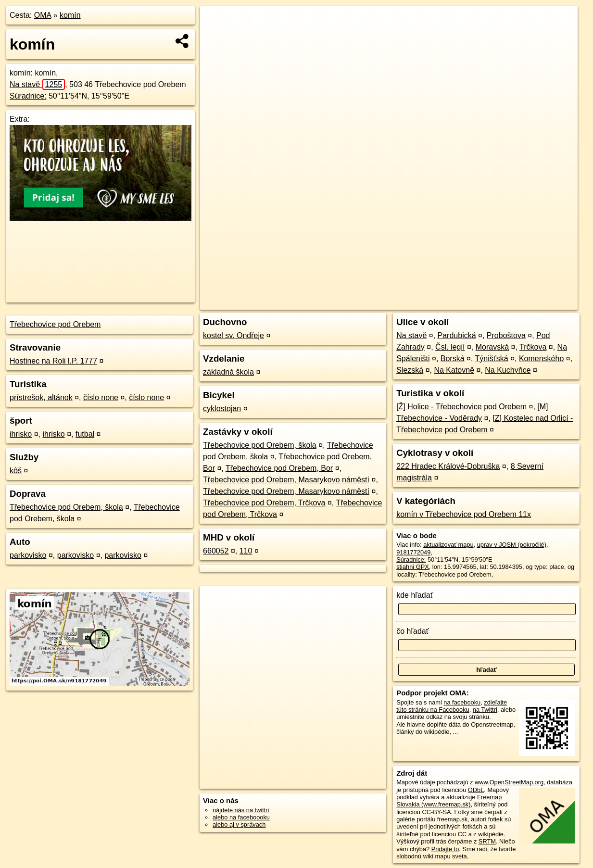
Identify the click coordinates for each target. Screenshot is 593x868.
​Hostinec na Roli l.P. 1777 (53, 361)
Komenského (541, 359)
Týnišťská (492, 359)
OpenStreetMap (412, 302)
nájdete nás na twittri (241, 810)
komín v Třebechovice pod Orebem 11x (464, 514)
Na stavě (37, 84)
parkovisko (28, 555)
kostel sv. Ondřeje (233, 335)
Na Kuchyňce (508, 370)
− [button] (217, 38)
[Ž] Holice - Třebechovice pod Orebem (461, 407)
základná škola (228, 372)
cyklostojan (222, 409)
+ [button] (217, 23)
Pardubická (457, 335)
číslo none (101, 397)
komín (70, 15)
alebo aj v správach (239, 824)
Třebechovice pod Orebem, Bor (279, 468)
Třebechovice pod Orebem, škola (66, 507)
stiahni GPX (413, 567)
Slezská (410, 370)
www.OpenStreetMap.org (509, 782)
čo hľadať (413, 631)
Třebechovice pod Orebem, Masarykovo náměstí (286, 480)
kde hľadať (415, 595)
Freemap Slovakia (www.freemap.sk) (449, 801)
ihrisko (21, 434)
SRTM (487, 841)
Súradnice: (28, 96)
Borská (453, 359)
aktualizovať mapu (448, 545)
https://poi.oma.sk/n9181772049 (535, 302)
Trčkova (533, 347)
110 (246, 551)
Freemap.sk (462, 302)
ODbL (476, 790)
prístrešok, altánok (41, 397)
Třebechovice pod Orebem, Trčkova (264, 503)
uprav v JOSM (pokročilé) (512, 545)
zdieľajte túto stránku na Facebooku (452, 706)
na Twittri (485, 710)
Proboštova (506, 335)
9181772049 (413, 552)
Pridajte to (445, 849)
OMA (43, 15)
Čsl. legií (450, 347)
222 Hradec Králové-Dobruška (448, 466)
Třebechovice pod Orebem (55, 324)
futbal (85, 434)
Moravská (492, 347)
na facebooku (462, 702)
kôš (16, 471)
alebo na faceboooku (241, 817)
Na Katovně (454, 370)
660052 (216, 551)
